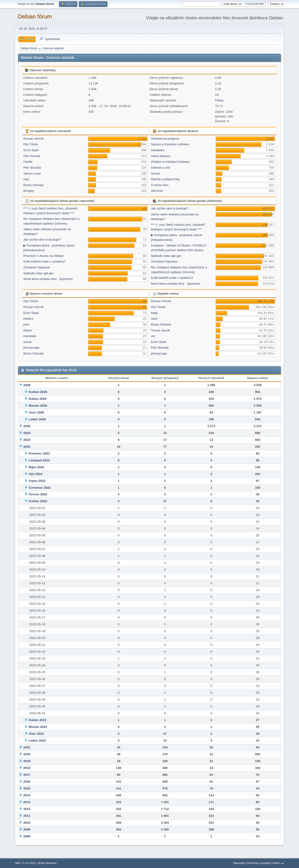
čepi (26, 179)
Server (156, 173)
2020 (27, 754)
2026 (27, 385)
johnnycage (31, 348)
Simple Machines (47, 863)
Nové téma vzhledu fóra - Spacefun (48, 279)
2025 (27, 426)
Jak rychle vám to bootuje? (42, 240)
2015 (27, 788)
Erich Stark (31, 150)
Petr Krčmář (32, 156)
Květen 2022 (38, 501)
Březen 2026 (38, 406)
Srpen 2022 (37, 481)
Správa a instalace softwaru (170, 144)
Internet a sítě (161, 168)
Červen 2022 (38, 494)
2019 (27, 761)
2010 (27, 823)
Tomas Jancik (160, 330)
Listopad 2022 (39, 460)
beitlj (154, 313)
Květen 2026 (38, 392)
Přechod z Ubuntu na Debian (44, 256)
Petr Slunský (32, 168)
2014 (27, 795)
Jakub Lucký (32, 173)
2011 (27, 816)
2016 (27, 782)
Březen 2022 (38, 727)
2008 (27, 836)
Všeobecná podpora (165, 139)
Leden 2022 (37, 741)
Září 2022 (36, 474)
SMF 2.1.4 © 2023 (25, 863)
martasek (30, 336)
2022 (27, 447)
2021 (27, 747)
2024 (27, 433)
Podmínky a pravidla (259, 863)
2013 (27, 802)
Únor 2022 (36, 734)
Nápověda (239, 863)
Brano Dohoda (33, 185)
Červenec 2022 (40, 488)
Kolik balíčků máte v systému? (44, 261)
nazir (154, 319)
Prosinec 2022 (39, 453)
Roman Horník (33, 139)
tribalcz (28, 319)
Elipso (28, 330)
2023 (27, 440)
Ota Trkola (31, 144)
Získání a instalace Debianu (170, 162)
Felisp (219, 100)
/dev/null (157, 191)
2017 (27, 775)
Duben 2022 (38, 720)
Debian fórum (35, 16)
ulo (153, 336)
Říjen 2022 (37, 467)
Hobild (28, 162)
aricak (28, 342)
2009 (27, 829)
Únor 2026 (36, 412)
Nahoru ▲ (278, 863)
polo (26, 324)
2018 (27, 768)
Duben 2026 (38, 399)
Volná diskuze (161, 156)
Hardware (158, 150)
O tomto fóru (160, 185)
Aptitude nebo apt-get (38, 273)
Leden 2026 (37, 419)
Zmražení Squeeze (37, 267)
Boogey (29, 191)
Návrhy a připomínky (165, 179)
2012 (27, 809)
